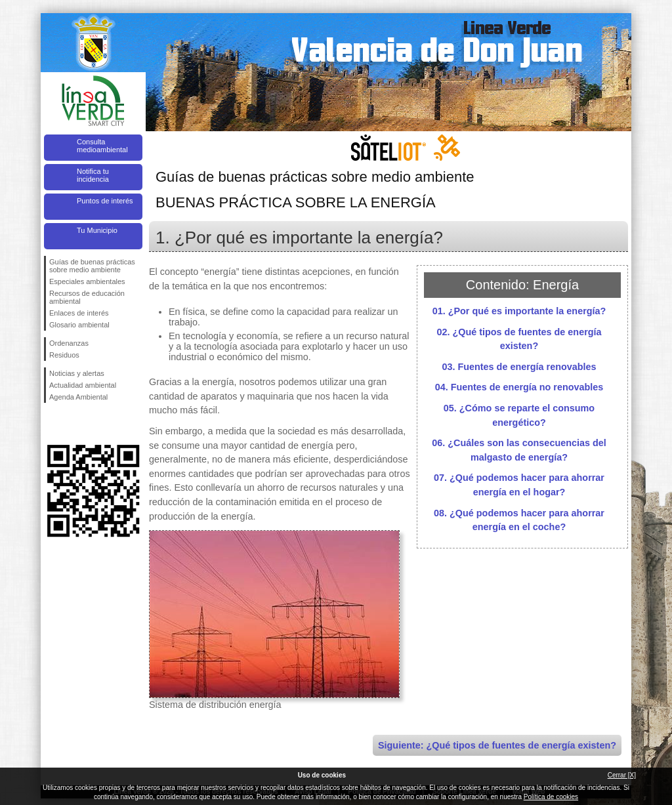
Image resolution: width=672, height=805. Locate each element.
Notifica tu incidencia (93, 175)
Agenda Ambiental (78, 397)
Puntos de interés (105, 201)
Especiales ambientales (87, 281)
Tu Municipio (97, 230)
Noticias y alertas (77, 373)
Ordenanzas (69, 343)
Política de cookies (551, 797)
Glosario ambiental (79, 325)
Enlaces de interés (79, 313)
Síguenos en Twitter (73, 424)
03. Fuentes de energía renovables (519, 367)
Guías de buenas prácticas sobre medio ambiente (92, 266)
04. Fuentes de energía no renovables (519, 387)
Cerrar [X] (622, 775)
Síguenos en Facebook (52, 424)
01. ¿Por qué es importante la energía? (519, 311)
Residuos (64, 355)
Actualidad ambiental (83, 385)
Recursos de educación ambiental (87, 297)
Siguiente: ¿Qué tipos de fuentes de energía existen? (497, 745)
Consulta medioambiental (102, 146)
